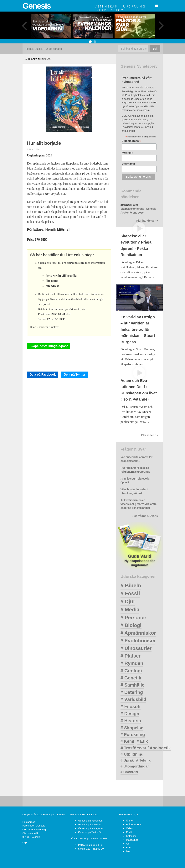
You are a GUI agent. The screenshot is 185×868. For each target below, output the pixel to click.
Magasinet (132, 840)
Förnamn (127, 153)
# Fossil (130, 593)
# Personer (133, 618)
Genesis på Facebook (90, 821)
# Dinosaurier (136, 648)
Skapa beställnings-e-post (49, 346)
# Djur (128, 602)
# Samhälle (132, 685)
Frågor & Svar (134, 824)
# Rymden (132, 663)
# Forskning (133, 735)
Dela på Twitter (75, 375)
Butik (38, 49)
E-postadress (131, 141)
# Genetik (131, 678)
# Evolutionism (138, 641)
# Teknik (143, 760)
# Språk (127, 760)
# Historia (131, 721)
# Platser (131, 656)
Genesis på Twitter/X (90, 832)
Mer (128, 851)
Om (128, 844)
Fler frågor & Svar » (145, 516)
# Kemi (127, 741)
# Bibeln (131, 586)
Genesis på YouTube (90, 824)
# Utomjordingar (135, 766)
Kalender (131, 836)
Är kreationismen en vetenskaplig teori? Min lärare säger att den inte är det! (139, 504)
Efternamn (128, 164)
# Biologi (131, 625)
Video (129, 828)
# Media (130, 610)
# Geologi (131, 671)
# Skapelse (132, 728)
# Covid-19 (129, 772)
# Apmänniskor (138, 633)
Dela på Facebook (43, 375)
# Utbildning (132, 754)
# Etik (142, 741)
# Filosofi (131, 707)
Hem (29, 49)
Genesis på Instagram (90, 828)
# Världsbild (133, 699)
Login (25, 843)
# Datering (132, 692)
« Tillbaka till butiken (38, 59)
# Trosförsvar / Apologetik (146, 748)
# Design (130, 714)
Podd (129, 832)
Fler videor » (149, 435)
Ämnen (130, 821)
